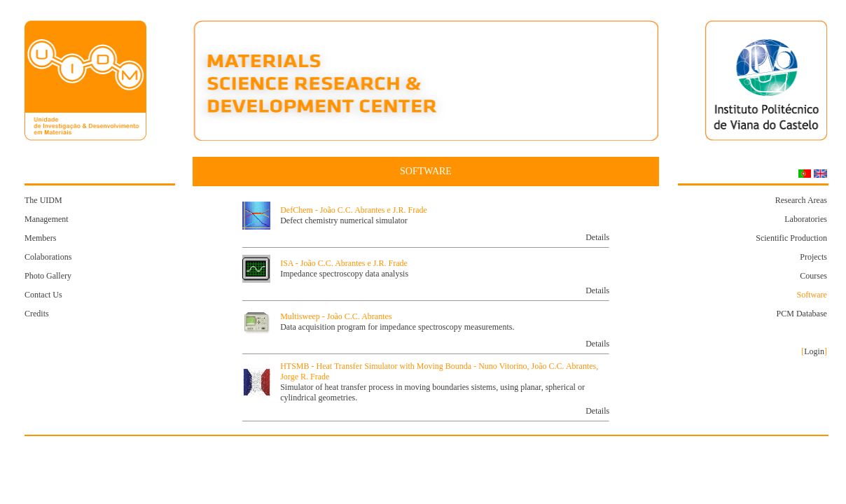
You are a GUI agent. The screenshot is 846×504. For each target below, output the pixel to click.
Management (47, 219)
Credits (37, 314)
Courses (813, 276)
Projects (813, 257)
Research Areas (801, 200)
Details (597, 237)
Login (814, 351)
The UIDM (43, 200)
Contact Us (43, 295)
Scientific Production (791, 238)
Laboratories (806, 219)
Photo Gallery (48, 276)
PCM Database (802, 314)
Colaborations (48, 257)
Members (40, 238)
